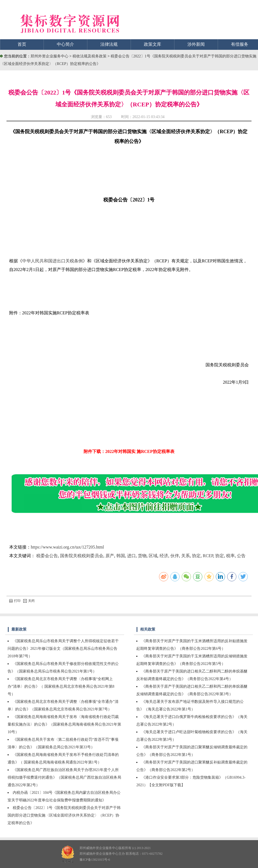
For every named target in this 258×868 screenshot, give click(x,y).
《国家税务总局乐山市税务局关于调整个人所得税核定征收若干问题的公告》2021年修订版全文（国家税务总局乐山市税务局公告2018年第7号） (63, 649)
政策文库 (153, 44)
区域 (153, 556)
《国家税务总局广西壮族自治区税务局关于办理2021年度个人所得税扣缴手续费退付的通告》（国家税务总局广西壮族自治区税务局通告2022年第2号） (64, 777)
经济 (164, 556)
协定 (196, 556)
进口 (131, 556)
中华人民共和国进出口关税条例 (52, 261)
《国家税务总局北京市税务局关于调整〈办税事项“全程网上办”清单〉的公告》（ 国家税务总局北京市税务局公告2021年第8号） (61, 686)
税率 (230, 556)
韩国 (121, 556)
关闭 (29, 601)
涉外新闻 (196, 44)
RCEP (208, 556)
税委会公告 (47, 556)
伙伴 (175, 556)
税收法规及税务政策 (90, 56)
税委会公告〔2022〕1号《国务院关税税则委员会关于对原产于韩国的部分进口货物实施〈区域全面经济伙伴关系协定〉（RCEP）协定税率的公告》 (64, 815)
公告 (241, 556)
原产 (110, 556)
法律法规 (109, 44)
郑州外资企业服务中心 (49, 56)
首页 (22, 44)
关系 (186, 556)
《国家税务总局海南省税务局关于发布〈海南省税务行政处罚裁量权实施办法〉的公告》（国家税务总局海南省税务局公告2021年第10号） (64, 724)
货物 (142, 556)
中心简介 (65, 44)
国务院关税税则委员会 (82, 556)
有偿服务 (240, 44)
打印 (15, 601)
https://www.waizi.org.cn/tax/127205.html (67, 547)
